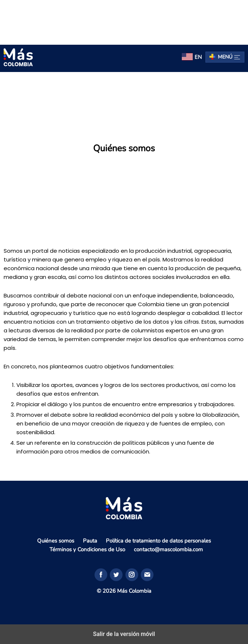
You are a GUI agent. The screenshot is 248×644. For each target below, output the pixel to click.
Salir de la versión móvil (124, 634)
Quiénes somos (56, 541)
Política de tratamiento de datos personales (158, 541)
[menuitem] (192, 57)
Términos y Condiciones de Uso (87, 549)
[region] (124, 21)
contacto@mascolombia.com (168, 549)
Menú (229, 57)
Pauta (90, 541)
